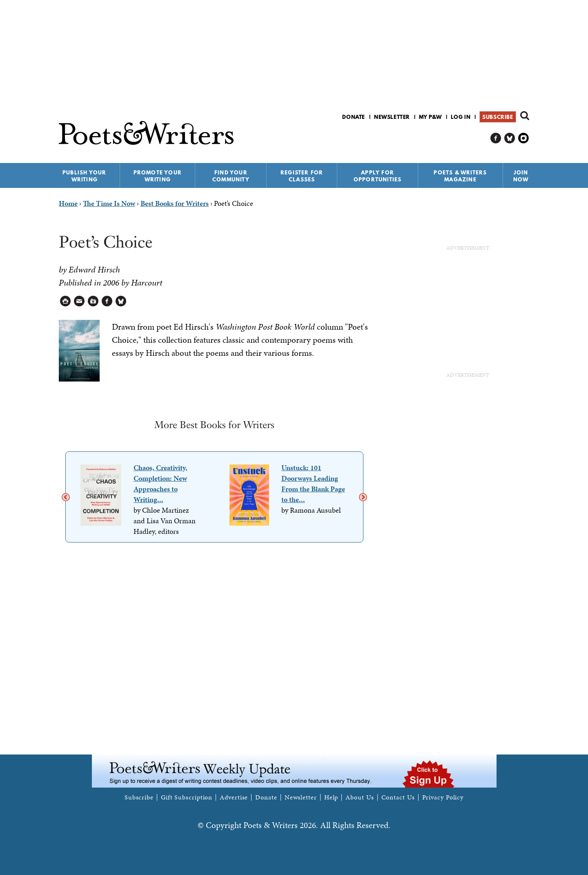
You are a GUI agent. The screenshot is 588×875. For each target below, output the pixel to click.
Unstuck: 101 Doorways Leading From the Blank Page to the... (313, 483)
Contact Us (398, 797)
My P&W (430, 117)
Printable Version (66, 301)
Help (331, 797)
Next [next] (363, 497)
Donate (354, 117)
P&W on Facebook (496, 138)
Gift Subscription (187, 797)
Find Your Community (231, 176)
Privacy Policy (443, 797)
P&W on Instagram (524, 138)
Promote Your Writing (158, 176)
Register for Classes (302, 176)
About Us (360, 797)
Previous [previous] (66, 497)
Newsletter (392, 117)
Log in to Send (79, 301)
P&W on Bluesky (510, 138)
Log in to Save (93, 301)
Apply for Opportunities (378, 176)
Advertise (234, 797)
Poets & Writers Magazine (460, 176)
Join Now (521, 176)
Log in (461, 117)
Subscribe (498, 117)
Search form (525, 116)
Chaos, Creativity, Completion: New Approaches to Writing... (160, 483)
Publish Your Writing (84, 176)
